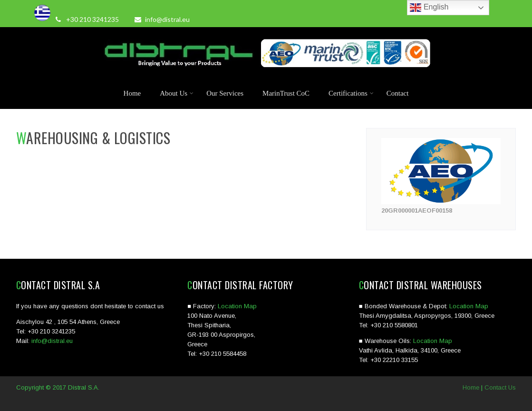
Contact (398, 93)
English (429, 8)
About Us (177, 93)
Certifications (351, 93)
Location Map (237, 306)
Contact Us (500, 387)
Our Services (225, 93)
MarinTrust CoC (286, 93)
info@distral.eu (162, 19)
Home (132, 93)
